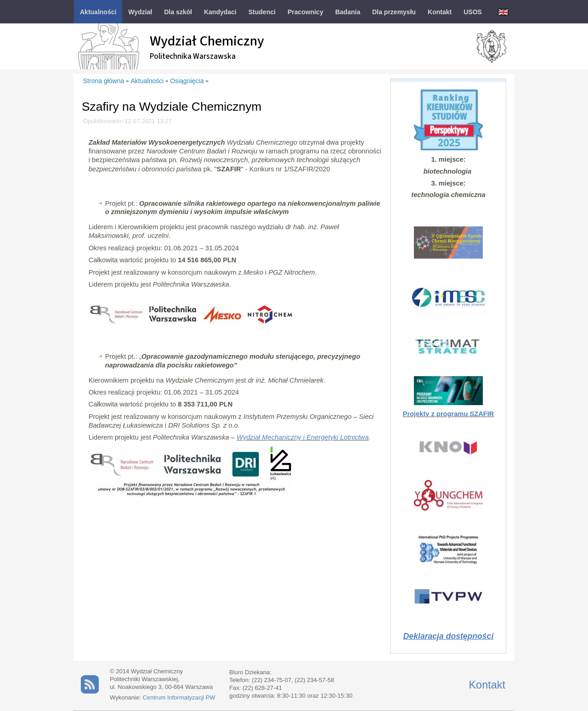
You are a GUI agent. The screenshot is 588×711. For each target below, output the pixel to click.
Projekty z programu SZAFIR (449, 414)
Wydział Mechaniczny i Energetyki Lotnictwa (303, 437)
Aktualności (147, 81)
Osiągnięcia (187, 81)
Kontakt (487, 685)
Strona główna (104, 81)
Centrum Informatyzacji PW (179, 697)
